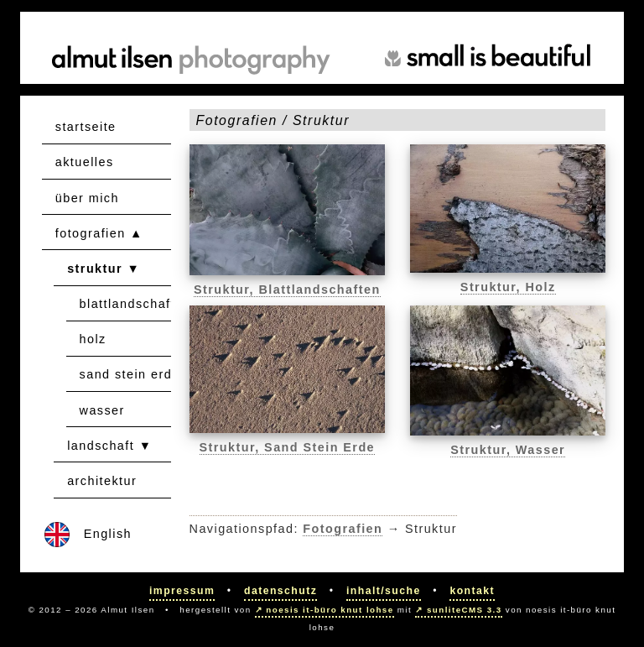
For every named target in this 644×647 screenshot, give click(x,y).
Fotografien (343, 529)
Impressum (182, 591)
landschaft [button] (101, 446)
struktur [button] (95, 269)
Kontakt (472, 591)
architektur (102, 481)
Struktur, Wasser (508, 450)
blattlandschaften (135, 304)
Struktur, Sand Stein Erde (288, 447)
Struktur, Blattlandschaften (287, 290)
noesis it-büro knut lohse (330, 610)
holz (93, 339)
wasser (102, 410)
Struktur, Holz (508, 287)
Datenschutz (280, 591)
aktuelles (85, 162)
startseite (86, 127)
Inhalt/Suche (384, 591)
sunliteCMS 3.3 (465, 610)
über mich (87, 198)
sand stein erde (130, 374)
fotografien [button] (91, 233)
